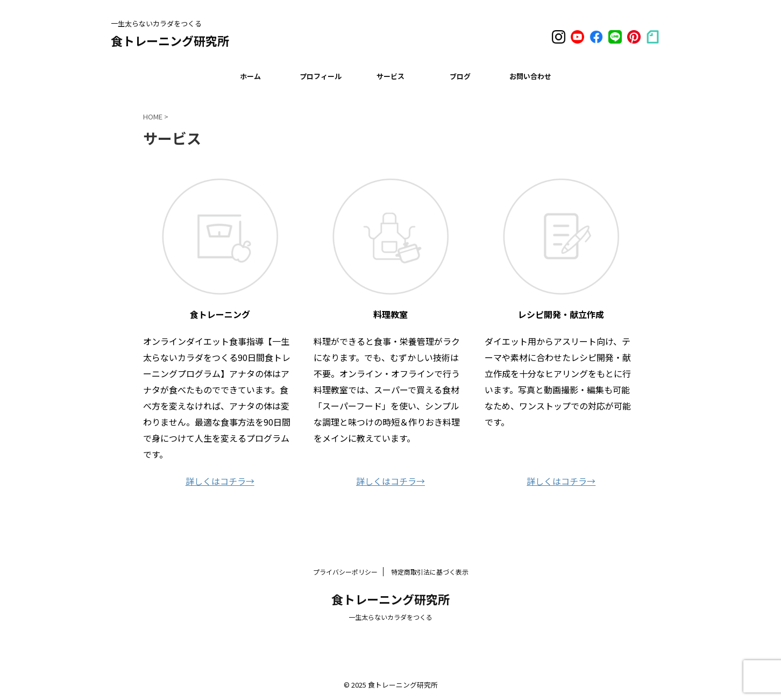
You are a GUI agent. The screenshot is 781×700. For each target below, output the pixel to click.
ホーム (250, 76)
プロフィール (321, 76)
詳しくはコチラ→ (220, 481)
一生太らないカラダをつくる (390, 617)
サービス (390, 76)
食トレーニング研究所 (170, 40)
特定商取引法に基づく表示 (430, 572)
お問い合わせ (530, 76)
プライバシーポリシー (345, 572)
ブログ (460, 76)
